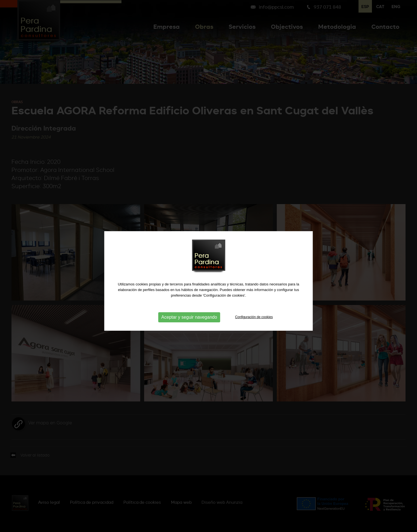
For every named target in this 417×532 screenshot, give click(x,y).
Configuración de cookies (254, 322)
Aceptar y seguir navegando (189, 322)
